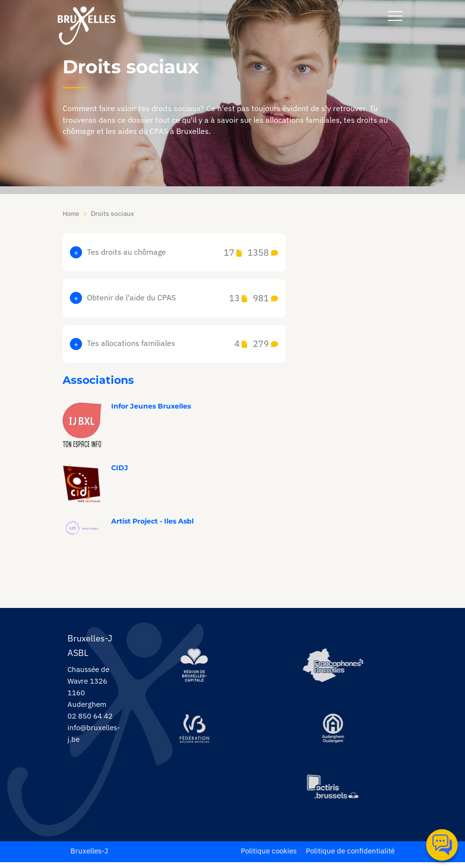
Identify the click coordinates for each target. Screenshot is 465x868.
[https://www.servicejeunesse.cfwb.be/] (196, 734)
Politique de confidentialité (348, 856)
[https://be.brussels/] (196, 671)
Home (72, 213)
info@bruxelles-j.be (95, 738)
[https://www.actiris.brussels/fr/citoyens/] (334, 794)
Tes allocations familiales (182, 347)
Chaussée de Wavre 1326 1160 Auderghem (90, 692)
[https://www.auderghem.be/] (334, 734)
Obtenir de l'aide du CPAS (182, 300)
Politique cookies (261, 856)
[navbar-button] (395, 16)
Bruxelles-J (90, 856)
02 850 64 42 (92, 721)
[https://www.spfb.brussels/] (334, 671)
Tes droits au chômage (182, 253)
